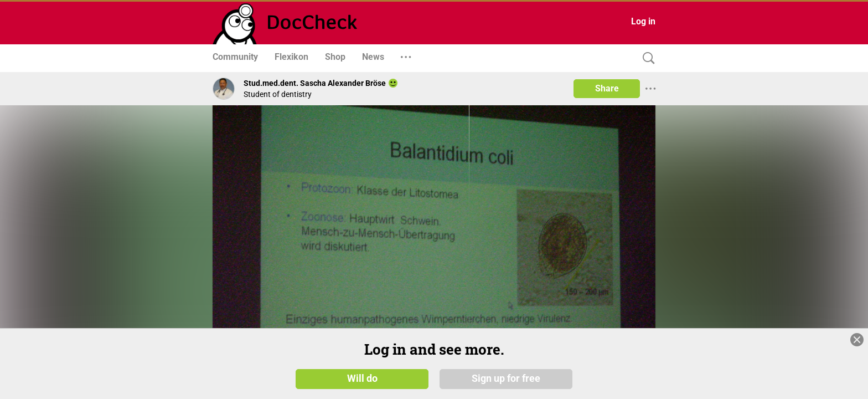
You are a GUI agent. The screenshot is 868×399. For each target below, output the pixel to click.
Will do (362, 378)
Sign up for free (506, 378)
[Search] (646, 58)
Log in (643, 21)
